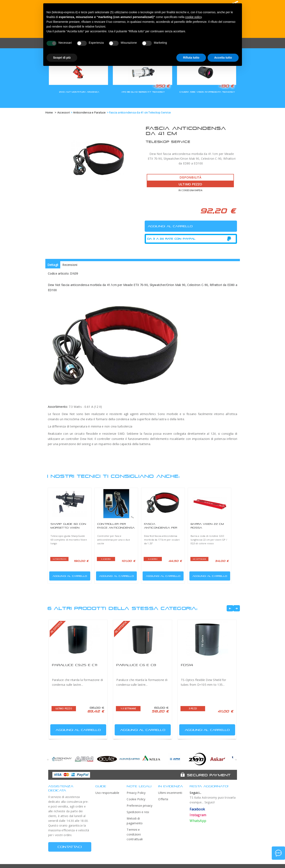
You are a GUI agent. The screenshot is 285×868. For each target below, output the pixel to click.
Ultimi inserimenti (170, 793)
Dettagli (53, 265)
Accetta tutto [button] (223, 58)
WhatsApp (198, 821)
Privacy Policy (136, 793)
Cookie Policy (136, 799)
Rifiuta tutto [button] (191, 58)
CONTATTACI (70, 847)
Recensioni (70, 265)
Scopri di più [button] (62, 58)
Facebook (197, 809)
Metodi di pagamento (135, 821)
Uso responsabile (107, 793)
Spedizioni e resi (138, 812)
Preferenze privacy (139, 806)
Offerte (163, 799)
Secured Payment (209, 775)
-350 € (161, 86)
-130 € (226, 86)
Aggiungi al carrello (69, 575)
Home (49, 112)
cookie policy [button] (193, 17)
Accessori (64, 112)
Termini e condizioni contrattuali (135, 834)
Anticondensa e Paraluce (89, 112)
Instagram (198, 815)
